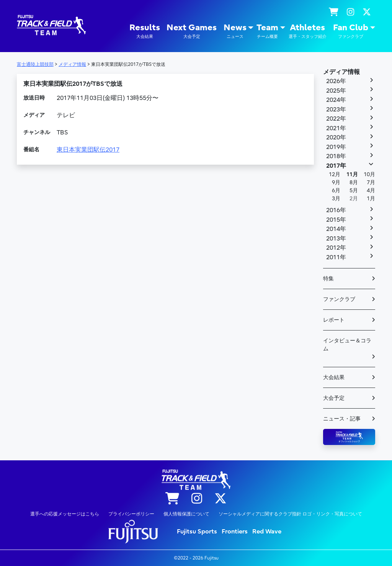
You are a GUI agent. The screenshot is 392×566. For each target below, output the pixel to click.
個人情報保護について (186, 514)
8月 (354, 182)
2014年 (336, 229)
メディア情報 (341, 72)
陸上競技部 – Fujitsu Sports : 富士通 (51, 25)
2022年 (336, 119)
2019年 (336, 147)
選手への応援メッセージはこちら (65, 514)
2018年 (336, 156)
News (235, 31)
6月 (336, 191)
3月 (336, 199)
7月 (371, 182)
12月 (335, 174)
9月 (336, 182)
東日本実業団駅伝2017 (88, 150)
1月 (371, 199)
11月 (352, 174)
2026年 (336, 81)
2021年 (336, 128)
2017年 (336, 166)
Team (267, 31)
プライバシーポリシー (131, 514)
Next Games (192, 31)
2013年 (336, 239)
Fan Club (351, 31)
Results (145, 31)
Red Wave (267, 532)
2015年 (336, 220)
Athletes (308, 31)
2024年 (336, 100)
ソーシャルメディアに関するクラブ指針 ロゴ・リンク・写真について (290, 514)
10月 (369, 174)
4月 (371, 191)
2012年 (336, 248)
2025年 (336, 91)
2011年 (336, 257)
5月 (354, 191)
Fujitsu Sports (197, 532)
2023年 (336, 110)
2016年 (336, 210)
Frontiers (235, 532)
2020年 (336, 137)
